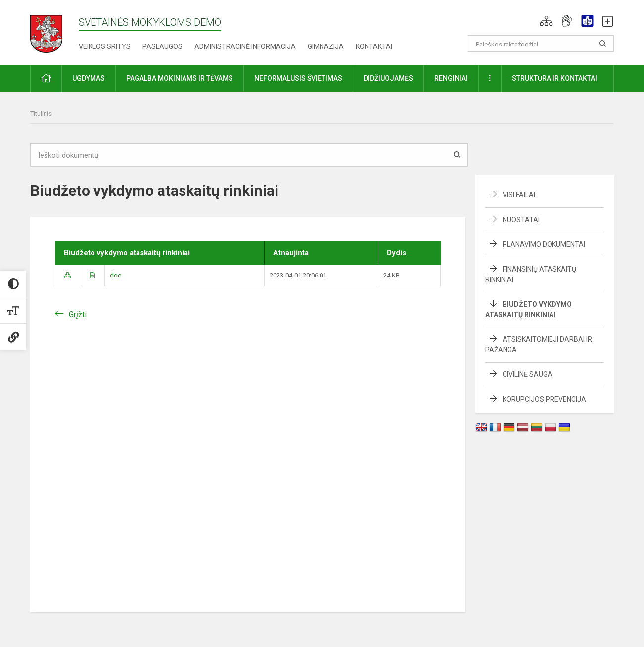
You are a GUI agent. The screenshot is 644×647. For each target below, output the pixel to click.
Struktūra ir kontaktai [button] (554, 78)
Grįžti (78, 314)
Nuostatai (521, 220)
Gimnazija (326, 46)
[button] (546, 21)
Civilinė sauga (528, 374)
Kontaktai (374, 46)
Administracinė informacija (245, 46)
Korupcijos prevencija (544, 399)
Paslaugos (162, 46)
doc (115, 275)
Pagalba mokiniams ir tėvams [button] (180, 78)
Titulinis (41, 114)
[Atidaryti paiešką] (603, 44)
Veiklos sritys (105, 46)
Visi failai (519, 195)
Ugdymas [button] (89, 78)
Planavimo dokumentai (544, 244)
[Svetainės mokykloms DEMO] (46, 31)
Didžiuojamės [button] (388, 78)
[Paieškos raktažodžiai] (541, 44)
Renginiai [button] (451, 78)
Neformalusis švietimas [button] (298, 78)
